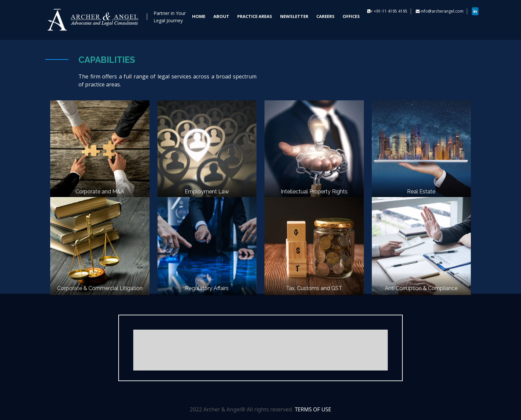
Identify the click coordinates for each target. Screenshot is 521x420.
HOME (199, 16)
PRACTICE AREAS (255, 16)
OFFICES (351, 16)
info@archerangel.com (442, 11)
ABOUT (221, 16)
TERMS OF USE (313, 409)
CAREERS (325, 16)
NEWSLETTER (294, 16)
